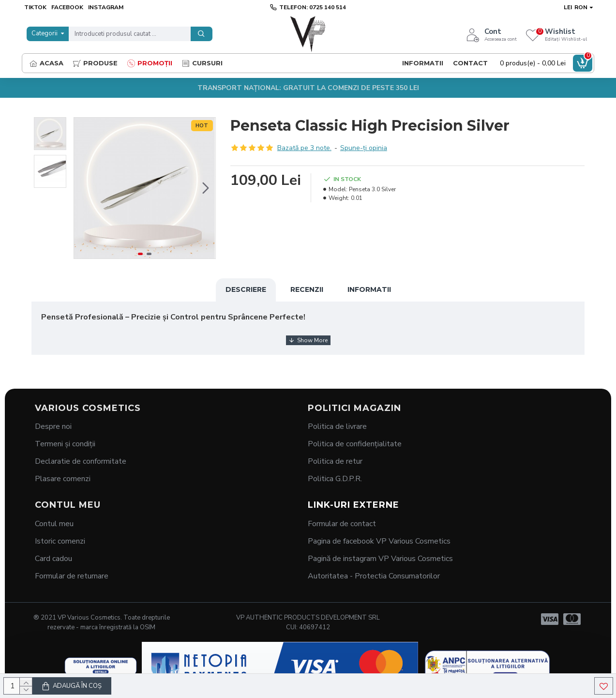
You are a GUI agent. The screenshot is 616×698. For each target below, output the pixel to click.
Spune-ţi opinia (364, 148)
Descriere (246, 289)
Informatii (369, 289)
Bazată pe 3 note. (304, 148)
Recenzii (307, 289)
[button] (206, 188)
